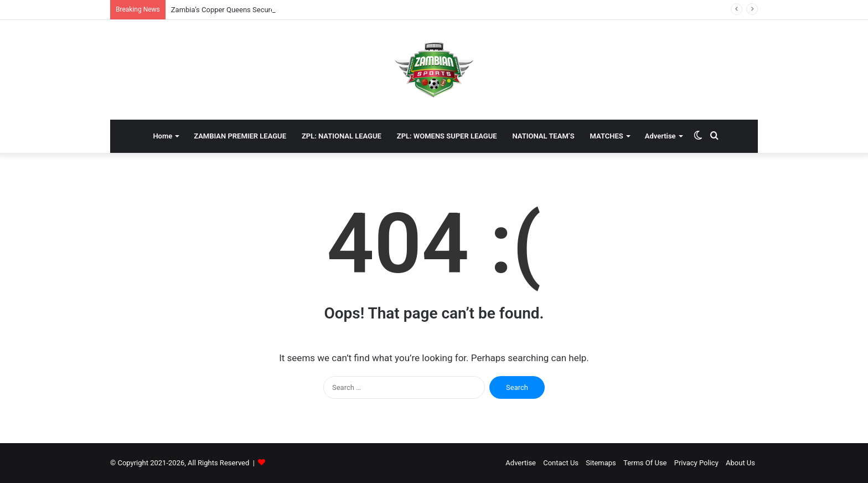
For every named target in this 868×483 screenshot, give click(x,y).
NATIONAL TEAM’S (544, 136)
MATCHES (607, 136)
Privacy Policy (696, 463)
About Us (740, 463)
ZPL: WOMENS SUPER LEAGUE (447, 136)
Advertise (660, 136)
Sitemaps (601, 463)
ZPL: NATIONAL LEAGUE (342, 136)
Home (162, 136)
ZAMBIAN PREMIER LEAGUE (240, 136)
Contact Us (561, 463)
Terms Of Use (645, 463)
